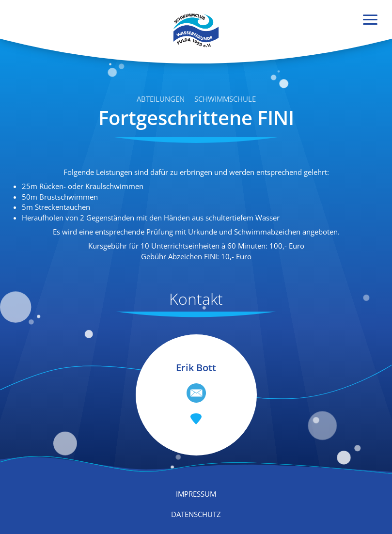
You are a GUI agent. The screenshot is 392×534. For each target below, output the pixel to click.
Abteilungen (161, 99)
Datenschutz (196, 514)
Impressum (196, 494)
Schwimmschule (225, 99)
